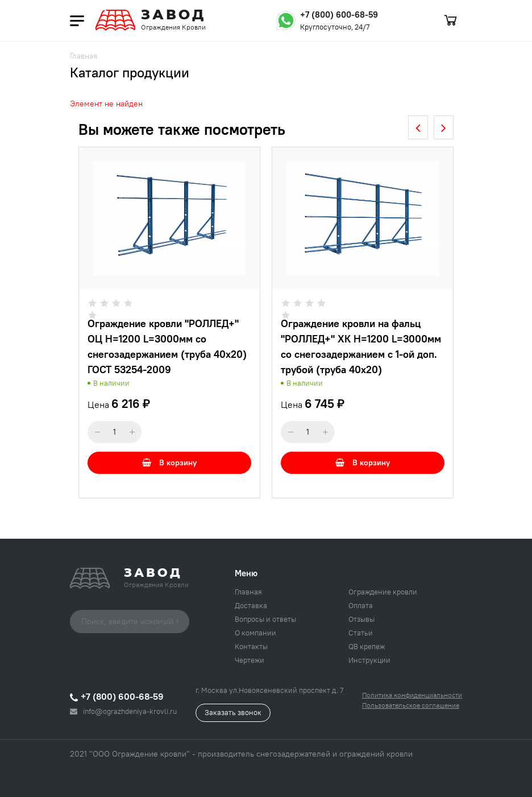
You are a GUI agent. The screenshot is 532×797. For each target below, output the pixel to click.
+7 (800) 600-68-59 (339, 15)
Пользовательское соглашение (411, 705)
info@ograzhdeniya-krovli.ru (123, 711)
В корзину (169, 462)
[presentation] (418, 127)
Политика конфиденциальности (412, 695)
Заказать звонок (233, 712)
